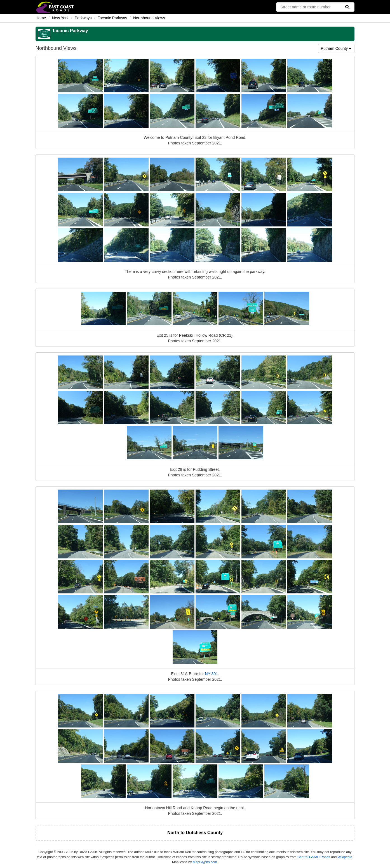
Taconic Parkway (112, 18)
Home (41, 18)
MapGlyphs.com (205, 862)
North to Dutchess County (195, 833)
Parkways (83, 18)
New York (60, 18)
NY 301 (212, 674)
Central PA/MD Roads (314, 857)
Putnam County (336, 48)
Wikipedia (345, 857)
